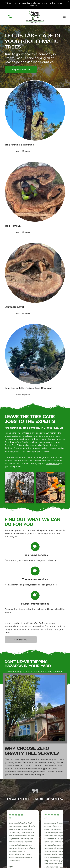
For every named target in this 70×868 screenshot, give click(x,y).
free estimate (52, 464)
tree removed (55, 448)
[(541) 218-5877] (10, 18)
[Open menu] (64, 17)
